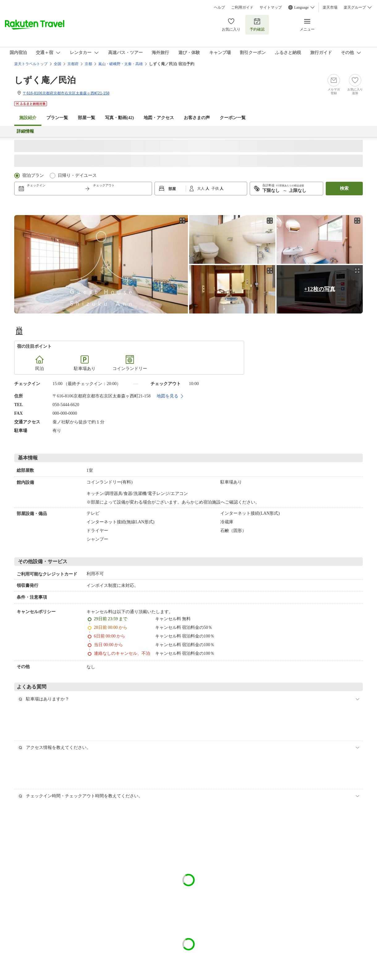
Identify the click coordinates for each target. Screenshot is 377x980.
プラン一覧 (57, 118)
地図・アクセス (159, 118)
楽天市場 (330, 7)
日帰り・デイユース (77, 175)
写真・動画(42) (119, 118)
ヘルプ (219, 7)
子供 (216, 189)
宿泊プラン (33, 175)
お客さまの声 (197, 118)
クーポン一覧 (233, 118)
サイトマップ (271, 7)
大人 (201, 189)
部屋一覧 (87, 118)
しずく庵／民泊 (45, 80)
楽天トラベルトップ (31, 64)
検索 (344, 188)
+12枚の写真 (320, 289)
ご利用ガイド (242, 7)
